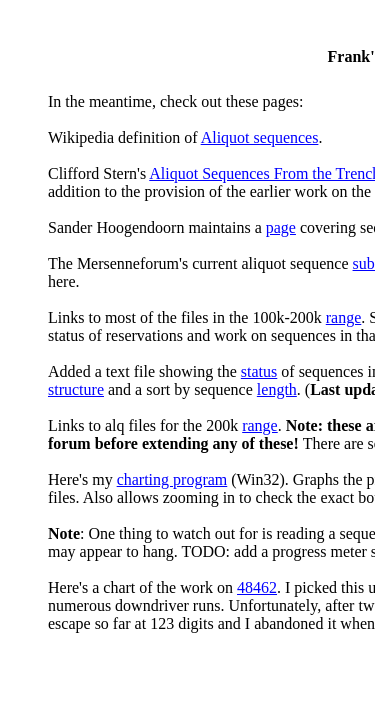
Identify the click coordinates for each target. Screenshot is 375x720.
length (277, 389)
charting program (172, 479)
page (281, 227)
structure (76, 389)
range (344, 317)
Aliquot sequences (260, 137)
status (259, 371)
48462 (257, 587)
